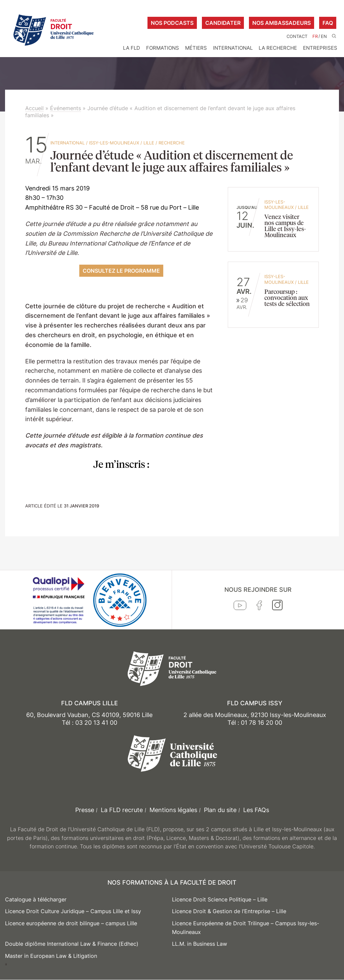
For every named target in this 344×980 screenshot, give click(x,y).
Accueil (34, 108)
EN (324, 36)
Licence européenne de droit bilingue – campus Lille (71, 923)
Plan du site (220, 810)
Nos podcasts (172, 23)
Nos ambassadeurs (282, 23)
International (233, 48)
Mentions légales (173, 810)
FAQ (328, 23)
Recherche (172, 143)
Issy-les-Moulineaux (114, 143)
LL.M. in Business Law (200, 944)
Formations (163, 48)
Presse (85, 810)
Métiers (196, 48)
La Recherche (278, 48)
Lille (149, 143)
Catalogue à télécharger (36, 899)
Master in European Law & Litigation (51, 956)
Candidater (223, 23)
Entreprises (320, 48)
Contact (297, 36)
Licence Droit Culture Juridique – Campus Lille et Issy (73, 911)
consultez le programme (121, 271)
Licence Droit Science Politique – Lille (220, 899)
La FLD (132, 48)
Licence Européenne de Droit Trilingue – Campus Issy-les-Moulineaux (246, 928)
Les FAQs (256, 810)
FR (315, 36)
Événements (66, 108)
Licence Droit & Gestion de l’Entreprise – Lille (229, 911)
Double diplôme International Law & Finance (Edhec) (72, 944)
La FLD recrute (122, 810)
